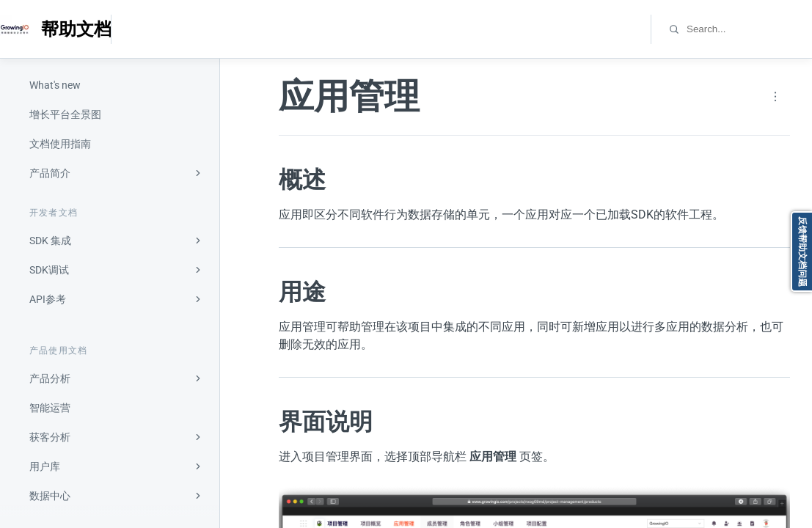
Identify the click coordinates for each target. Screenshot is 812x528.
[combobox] (749, 29)
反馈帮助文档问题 (802, 252)
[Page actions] (775, 97)
